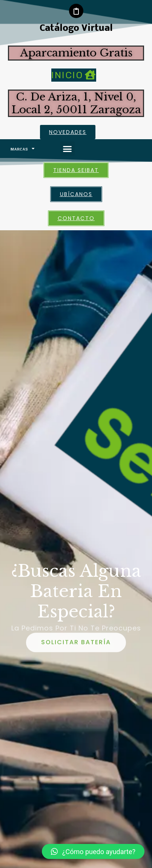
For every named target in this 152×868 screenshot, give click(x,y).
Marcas (23, 149)
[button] (68, 149)
